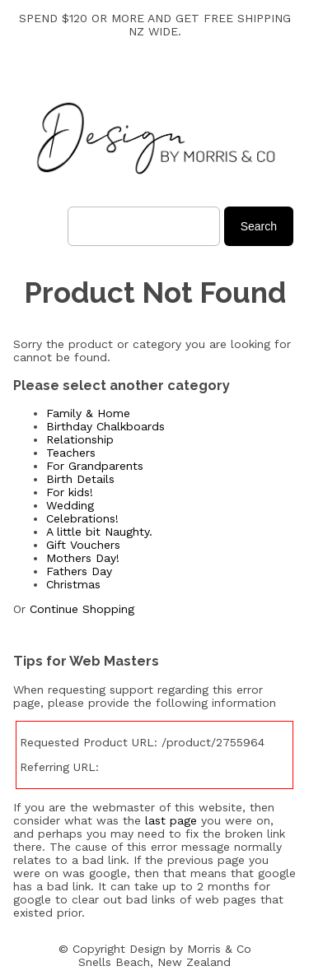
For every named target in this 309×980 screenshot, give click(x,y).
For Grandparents (95, 466)
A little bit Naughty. (99, 532)
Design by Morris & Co (190, 949)
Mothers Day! (83, 558)
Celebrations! (82, 518)
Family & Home (88, 413)
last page (171, 820)
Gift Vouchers (83, 545)
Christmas (73, 584)
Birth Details (80, 479)
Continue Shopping (82, 609)
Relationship (80, 439)
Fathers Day (79, 571)
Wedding (70, 505)
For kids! (70, 492)
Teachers (71, 453)
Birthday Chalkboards (105, 426)
